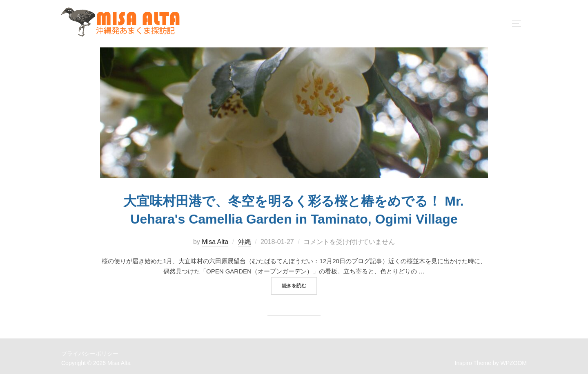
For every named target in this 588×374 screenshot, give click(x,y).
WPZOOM (513, 358)
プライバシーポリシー (90, 349)
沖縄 (245, 238)
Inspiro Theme (473, 358)
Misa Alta (215, 238)
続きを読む (300, 280)
